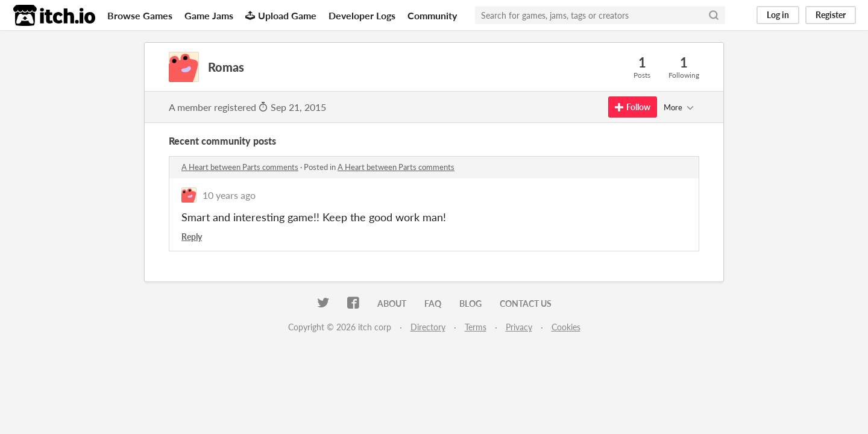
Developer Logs (362, 15)
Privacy (519, 327)
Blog (470, 303)
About (392, 303)
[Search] (714, 15)
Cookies (566, 327)
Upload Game (281, 15)
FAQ (433, 303)
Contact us (526, 303)
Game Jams (209, 15)
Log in (778, 15)
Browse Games (140, 15)
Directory (428, 327)
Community (432, 15)
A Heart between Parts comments (240, 167)
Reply (192, 237)
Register (831, 15)
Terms (476, 327)
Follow (633, 107)
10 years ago (229, 195)
